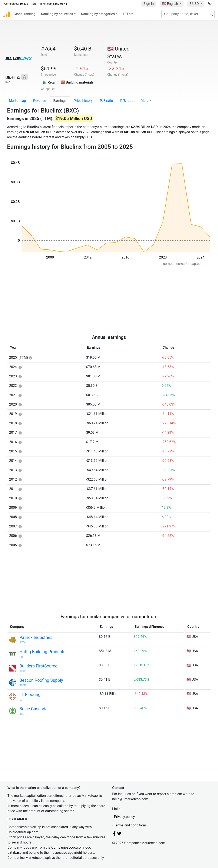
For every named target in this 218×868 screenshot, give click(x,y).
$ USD (194, 4)
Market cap (17, 101)
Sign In (149, 4)
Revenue (40, 101)
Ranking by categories (98, 14)
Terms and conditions (130, 825)
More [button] (145, 101)
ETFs (127, 14)
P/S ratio (127, 101)
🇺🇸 (170, 4)
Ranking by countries (57, 14)
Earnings (60, 101)
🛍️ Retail (49, 82)
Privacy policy (124, 817)
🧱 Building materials (77, 82)
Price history (83, 101)
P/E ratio (106, 101)
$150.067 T (60, 4)
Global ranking (25, 14)
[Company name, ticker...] (188, 14)
